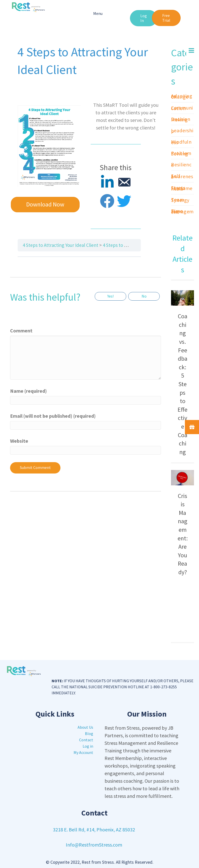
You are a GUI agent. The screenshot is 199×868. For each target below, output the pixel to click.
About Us (85, 727)
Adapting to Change (182, 96)
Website (19, 441)
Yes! (110, 296)
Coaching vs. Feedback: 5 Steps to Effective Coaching (183, 384)
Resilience (181, 165)
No (144, 296)
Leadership (182, 131)
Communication (182, 108)
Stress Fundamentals (182, 188)
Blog (89, 733)
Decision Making (181, 119)
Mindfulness (181, 142)
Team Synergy (180, 200)
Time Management (182, 211)
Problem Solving (181, 153)
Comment (21, 331)
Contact (86, 740)
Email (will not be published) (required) (53, 416)
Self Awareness (182, 176)
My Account (83, 752)
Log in (88, 746)
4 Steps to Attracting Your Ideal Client (60, 245)
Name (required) (28, 391)
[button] (144, 18)
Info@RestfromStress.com (94, 845)
